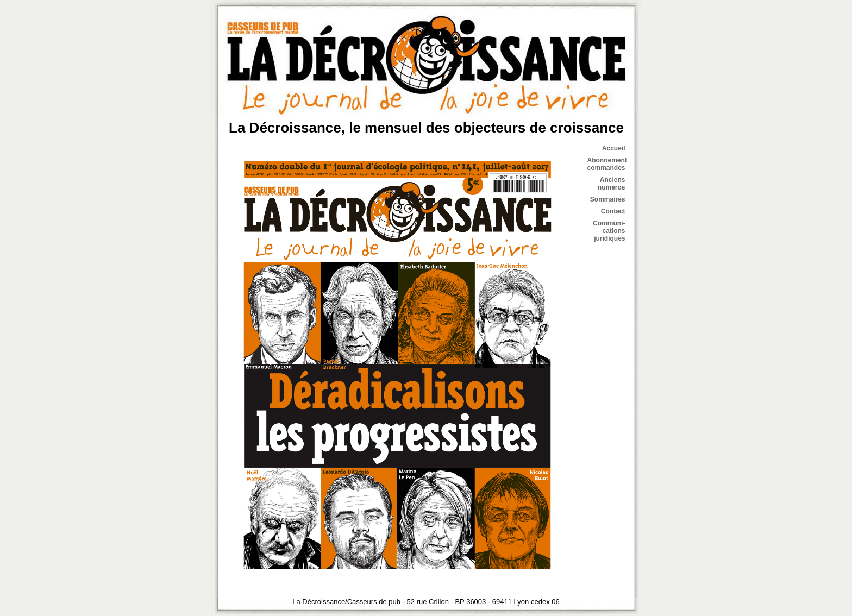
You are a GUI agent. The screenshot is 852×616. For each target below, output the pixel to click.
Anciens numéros (612, 184)
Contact (613, 211)
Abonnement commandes (607, 164)
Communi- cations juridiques (609, 231)
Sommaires (608, 199)
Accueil (614, 148)
